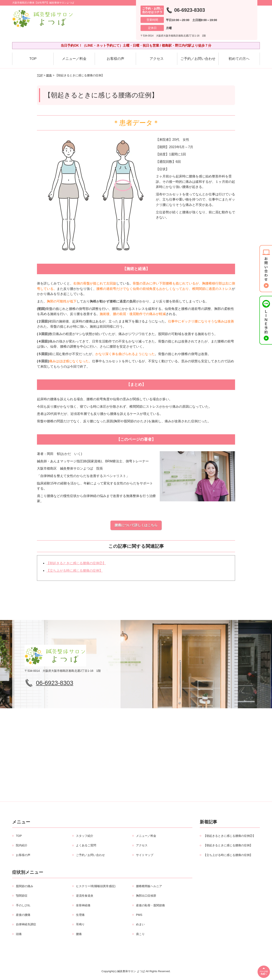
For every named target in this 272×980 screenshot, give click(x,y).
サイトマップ (145, 855)
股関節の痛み (25, 886)
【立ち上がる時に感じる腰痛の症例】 (75, 571)
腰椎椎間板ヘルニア (149, 886)
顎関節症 (22, 896)
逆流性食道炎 (85, 896)
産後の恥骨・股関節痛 (150, 905)
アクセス (157, 59)
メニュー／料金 (74, 59)
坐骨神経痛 (83, 905)
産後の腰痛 (23, 915)
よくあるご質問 (86, 845)
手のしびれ (23, 905)
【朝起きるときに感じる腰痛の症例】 (228, 845)
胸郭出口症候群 (146, 896)
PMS (139, 915)
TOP (33, 59)
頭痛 (19, 934)
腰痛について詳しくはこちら (136, 525)
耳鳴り (80, 924)
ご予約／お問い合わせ (198, 59)
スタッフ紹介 (85, 836)
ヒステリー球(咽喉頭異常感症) (96, 886)
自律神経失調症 (26, 924)
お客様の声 (115, 59)
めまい (140, 924)
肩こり (140, 934)
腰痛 (49, 75)
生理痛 (80, 915)
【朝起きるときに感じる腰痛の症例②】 (76, 563)
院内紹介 (22, 845)
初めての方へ (239, 59)
